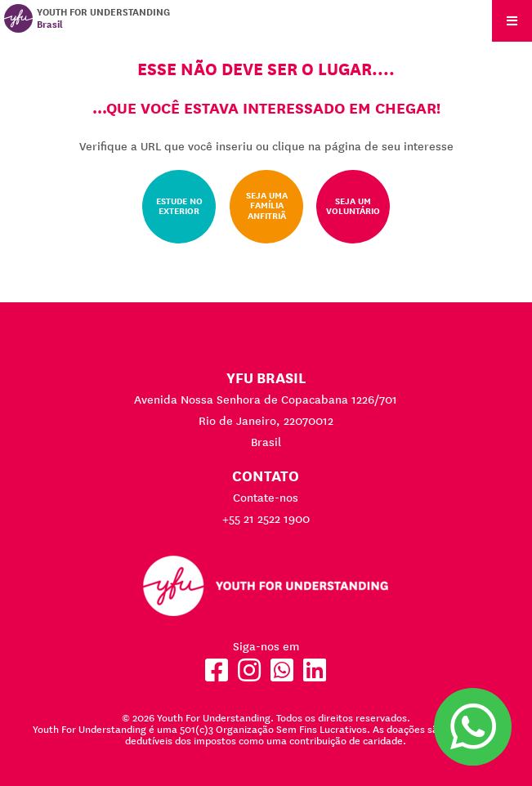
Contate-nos (266, 498)
